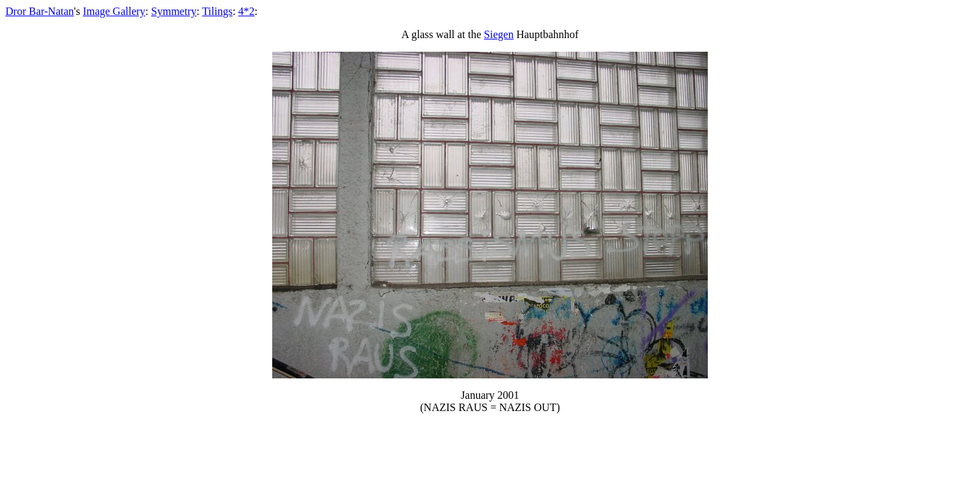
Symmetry (174, 11)
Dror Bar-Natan (40, 11)
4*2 (246, 11)
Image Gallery (114, 11)
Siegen (499, 34)
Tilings (217, 11)
